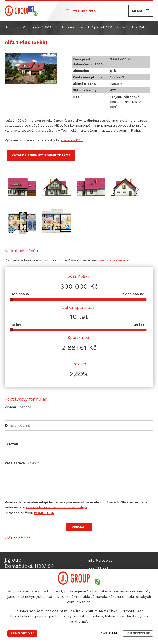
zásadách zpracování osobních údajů (56, 507)
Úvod (8, 27)
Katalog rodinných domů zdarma (41, 155)
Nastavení (109, 633)
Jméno (18, 407)
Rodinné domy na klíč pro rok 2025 (87, 27)
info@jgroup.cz (100, 560)
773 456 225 (84, 11)
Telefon (11, 444)
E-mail (18, 425)
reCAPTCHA (44, 513)
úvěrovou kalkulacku (114, 260)
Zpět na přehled (18, 538)
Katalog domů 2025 (37, 27)
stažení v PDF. (72, 140)
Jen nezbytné (138, 633)
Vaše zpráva (22, 463)
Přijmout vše (22, 633)
